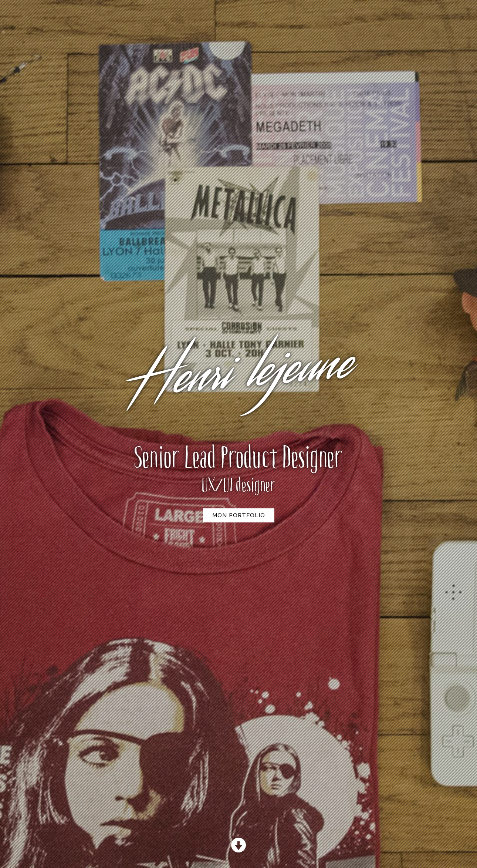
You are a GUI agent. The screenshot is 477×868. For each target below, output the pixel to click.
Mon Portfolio (239, 515)
